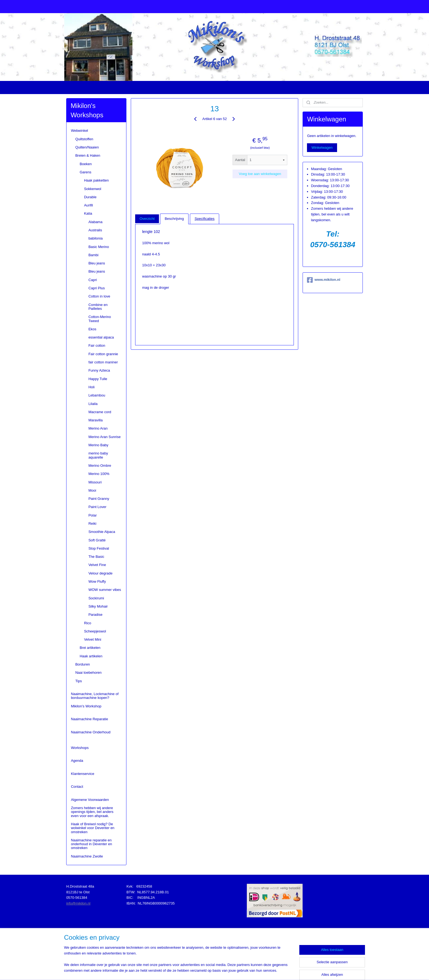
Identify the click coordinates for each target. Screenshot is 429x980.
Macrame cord (100, 412)
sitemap (202, 970)
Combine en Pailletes (98, 307)
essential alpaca (101, 337)
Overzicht (147, 219)
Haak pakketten (96, 180)
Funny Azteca (99, 370)
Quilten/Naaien (87, 147)
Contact (77, 787)
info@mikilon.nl (78, 903)
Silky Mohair (98, 606)
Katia (88, 213)
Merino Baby (98, 445)
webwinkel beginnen (230, 970)
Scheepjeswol (95, 631)
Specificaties (205, 219)
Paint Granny (99, 499)
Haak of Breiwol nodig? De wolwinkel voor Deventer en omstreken (93, 828)
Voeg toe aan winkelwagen (260, 174)
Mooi (92, 490)
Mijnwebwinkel (272, 970)
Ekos (92, 329)
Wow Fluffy (97, 581)
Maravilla (95, 420)
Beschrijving (174, 219)
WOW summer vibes (105, 590)
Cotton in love (99, 296)
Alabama (95, 222)
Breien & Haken (88, 155)
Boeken (86, 164)
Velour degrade (100, 573)
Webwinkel (79, 131)
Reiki (92, 523)
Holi (91, 387)
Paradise (95, 615)
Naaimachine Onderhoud (91, 732)
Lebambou (97, 395)
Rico (88, 623)
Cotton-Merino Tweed (100, 319)
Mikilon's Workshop (86, 706)
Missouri (95, 482)
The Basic (96, 557)
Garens (85, 172)
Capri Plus (97, 288)
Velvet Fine (97, 565)
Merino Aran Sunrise (105, 437)
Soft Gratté (97, 540)
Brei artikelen (90, 648)
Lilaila (93, 404)
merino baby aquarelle (98, 455)
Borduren (82, 664)
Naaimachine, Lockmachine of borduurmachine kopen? (95, 696)
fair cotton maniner (103, 362)
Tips (79, 681)
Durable (90, 197)
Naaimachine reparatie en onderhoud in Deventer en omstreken (91, 844)
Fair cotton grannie (103, 354)
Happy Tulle (98, 379)
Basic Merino (99, 247)
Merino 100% (99, 474)
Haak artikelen (91, 656)
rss (212, 970)
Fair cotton (97, 345)
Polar (92, 515)
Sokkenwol (93, 189)
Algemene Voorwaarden (90, 800)
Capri (93, 280)
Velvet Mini (93, 639)
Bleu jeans (97, 263)
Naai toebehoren (88, 673)
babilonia (95, 238)
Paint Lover (97, 507)
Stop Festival (99, 548)
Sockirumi (96, 598)
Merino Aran (98, 428)
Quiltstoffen (84, 139)
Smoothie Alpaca (102, 532)
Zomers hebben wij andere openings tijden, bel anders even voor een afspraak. (92, 812)
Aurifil (89, 205)
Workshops (80, 748)
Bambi (93, 255)
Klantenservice (82, 774)
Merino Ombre (100, 466)
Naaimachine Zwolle (87, 856)
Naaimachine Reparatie (89, 719)
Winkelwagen (322, 148)
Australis (95, 230)
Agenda (77, 761)
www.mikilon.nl (324, 280)
